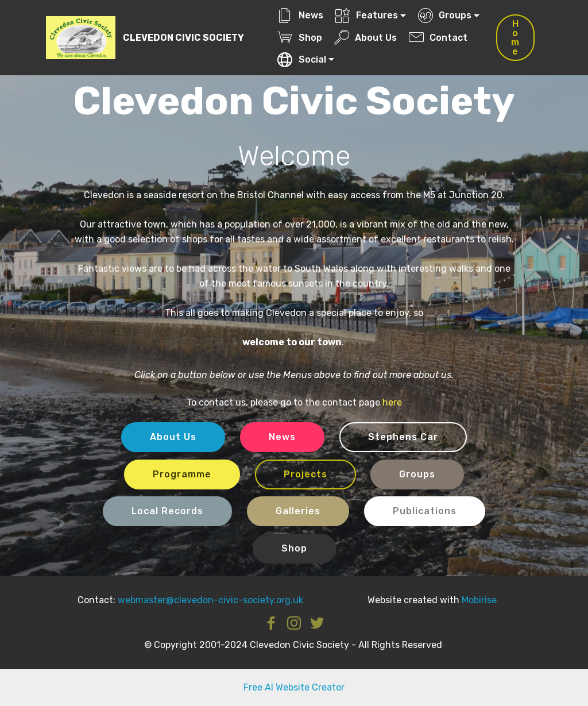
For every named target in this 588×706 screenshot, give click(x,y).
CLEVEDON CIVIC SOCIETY (183, 38)
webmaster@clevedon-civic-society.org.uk (210, 600)
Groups (445, 15)
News (300, 15)
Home (515, 38)
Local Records (167, 511)
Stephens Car (403, 437)
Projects (305, 474)
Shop (299, 38)
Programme (182, 474)
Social (301, 59)
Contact (438, 38)
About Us (365, 38)
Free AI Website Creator (294, 687)
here (392, 402)
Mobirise (479, 600)
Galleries (298, 511)
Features (367, 15)
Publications (425, 511)
